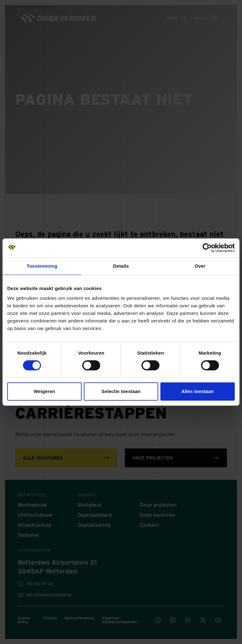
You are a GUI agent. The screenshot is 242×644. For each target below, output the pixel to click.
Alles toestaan (198, 391)
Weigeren (44, 391)
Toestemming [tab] (42, 266)
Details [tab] (121, 266)
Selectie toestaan (121, 391)
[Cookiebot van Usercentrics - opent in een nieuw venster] (207, 248)
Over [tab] (200, 266)
